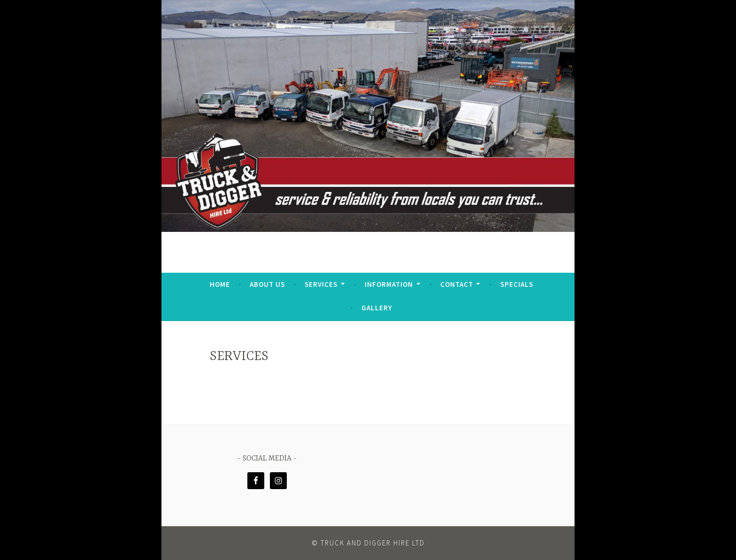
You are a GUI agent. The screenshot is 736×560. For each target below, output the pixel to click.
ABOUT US (267, 284)
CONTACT (457, 284)
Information (389, 284)
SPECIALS (517, 284)
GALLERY (377, 308)
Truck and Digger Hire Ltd (373, 543)
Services (321, 284)
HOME (220, 284)
